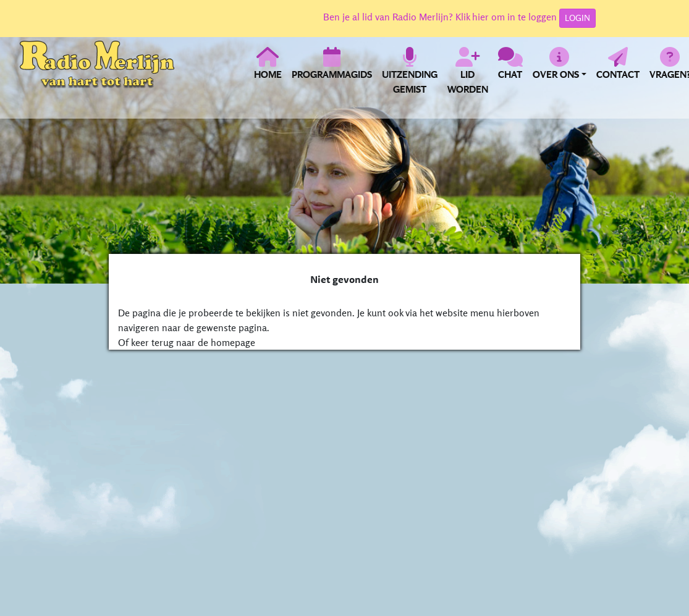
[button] (560, 70)
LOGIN (577, 18)
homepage (233, 342)
